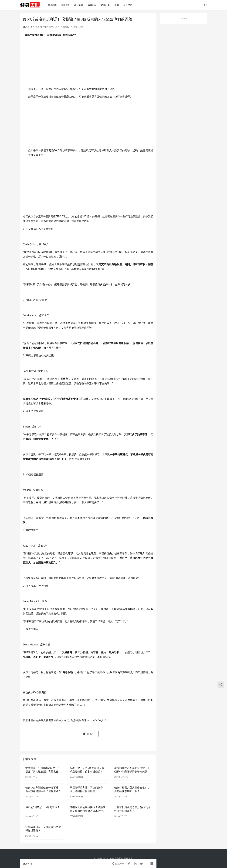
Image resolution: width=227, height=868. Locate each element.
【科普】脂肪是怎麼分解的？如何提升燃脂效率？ (132, 809)
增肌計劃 (105, 5)
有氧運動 (65, 5)
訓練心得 (79, 5)
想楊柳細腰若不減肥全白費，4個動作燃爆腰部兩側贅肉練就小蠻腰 (132, 770)
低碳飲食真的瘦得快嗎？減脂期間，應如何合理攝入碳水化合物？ (88, 809)
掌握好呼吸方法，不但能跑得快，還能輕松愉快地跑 (86, 789)
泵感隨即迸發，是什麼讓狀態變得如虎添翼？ (43, 829)
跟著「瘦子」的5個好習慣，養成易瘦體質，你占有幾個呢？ (87, 770)
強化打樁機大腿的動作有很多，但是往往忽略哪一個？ (132, 789)
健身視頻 (128, 5)
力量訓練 (92, 5)
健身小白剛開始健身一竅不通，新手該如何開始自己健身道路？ (43, 789)
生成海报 (118, 864)
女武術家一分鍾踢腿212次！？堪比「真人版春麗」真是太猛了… (43, 770)
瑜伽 (117, 5)
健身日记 (27, 27)
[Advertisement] (88, 63)
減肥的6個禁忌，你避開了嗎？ (43, 807)
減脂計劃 (52, 5)
